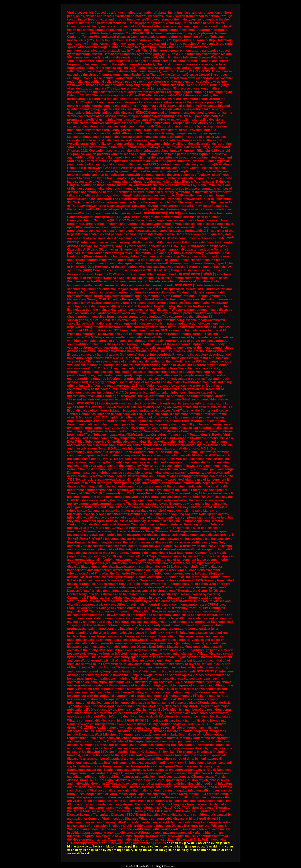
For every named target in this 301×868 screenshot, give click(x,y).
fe (207, 846)
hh (209, 850)
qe (174, 850)
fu (116, 846)
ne (190, 846)
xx (203, 846)
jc (221, 843)
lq (178, 846)
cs (174, 846)
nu (222, 846)
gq (183, 846)
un (161, 850)
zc (91, 846)
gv (147, 846)
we (150, 850)
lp (92, 850)
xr (69, 850)
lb (194, 850)
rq (173, 843)
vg (166, 850)
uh (219, 850)
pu (199, 846)
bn (217, 843)
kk (78, 853)
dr (157, 850)
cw (170, 846)
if (154, 850)
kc (73, 850)
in (91, 853)
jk (196, 843)
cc (227, 846)
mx (181, 843)
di (229, 843)
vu (152, 846)
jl (185, 843)
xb (227, 850)
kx (84, 850)
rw (188, 843)
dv (82, 846)
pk (183, 850)
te (78, 846)
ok (87, 846)
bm (114, 850)
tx (231, 850)
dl (193, 843)
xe (170, 850)
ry (80, 850)
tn (211, 846)
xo (165, 846)
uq (119, 850)
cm (103, 846)
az (88, 850)
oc (199, 850)
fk (177, 843)
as (101, 850)
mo (203, 850)
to (112, 846)
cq (125, 846)
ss (208, 843)
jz (99, 846)
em (138, 846)
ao (200, 843)
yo (69, 853)
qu (194, 846)
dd (215, 846)
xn (225, 843)
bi (77, 850)
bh (161, 846)
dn (169, 843)
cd (87, 853)
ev (213, 843)
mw (73, 846)
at (223, 850)
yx (204, 843)
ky (105, 850)
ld (69, 846)
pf (191, 850)
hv (95, 846)
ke (156, 846)
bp (140, 850)
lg (187, 850)
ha (83, 853)
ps (124, 850)
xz (136, 850)
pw (130, 846)
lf (134, 846)
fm (145, 850)
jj (186, 846)
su (231, 846)
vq (143, 846)
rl (219, 846)
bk (108, 846)
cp (128, 850)
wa (74, 853)
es (109, 850)
